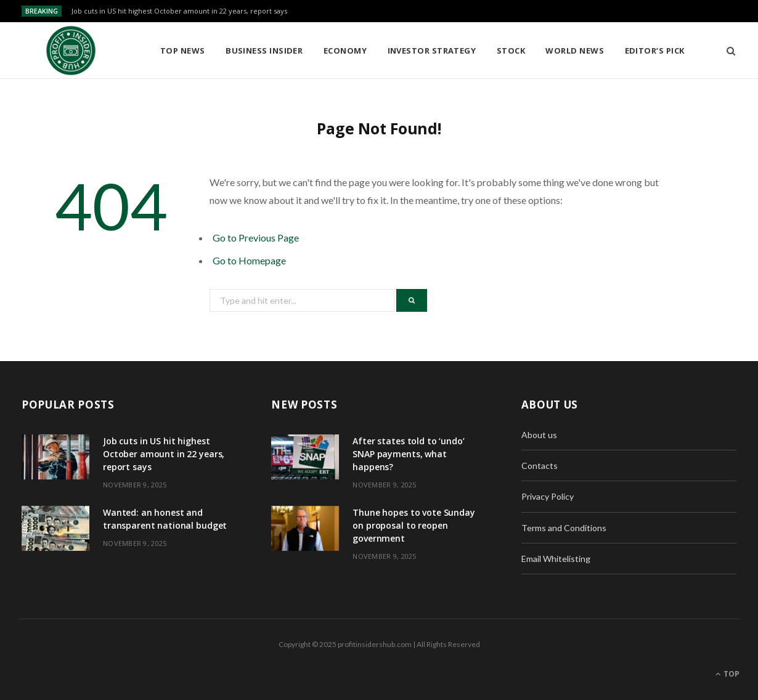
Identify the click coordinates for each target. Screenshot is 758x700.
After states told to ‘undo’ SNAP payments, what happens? (408, 454)
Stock (511, 51)
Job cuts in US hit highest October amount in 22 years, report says (179, 11)
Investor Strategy (432, 51)
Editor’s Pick (655, 51)
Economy (345, 51)
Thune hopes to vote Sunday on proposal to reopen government (414, 525)
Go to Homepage (249, 260)
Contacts (540, 466)
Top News (183, 51)
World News (575, 51)
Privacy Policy (548, 496)
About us (539, 435)
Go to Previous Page (256, 238)
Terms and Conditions (564, 528)
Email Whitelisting (556, 559)
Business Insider (264, 51)
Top (727, 674)
